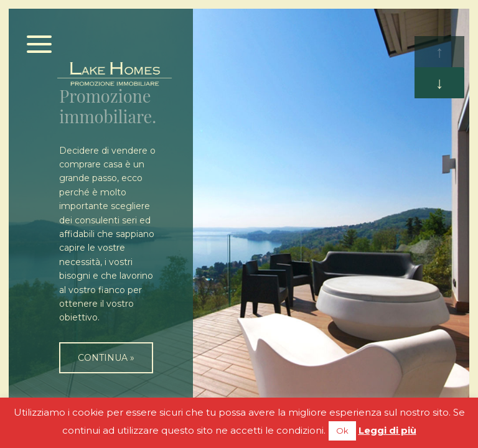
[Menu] (40, 45)
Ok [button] (342, 431)
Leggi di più (387, 430)
